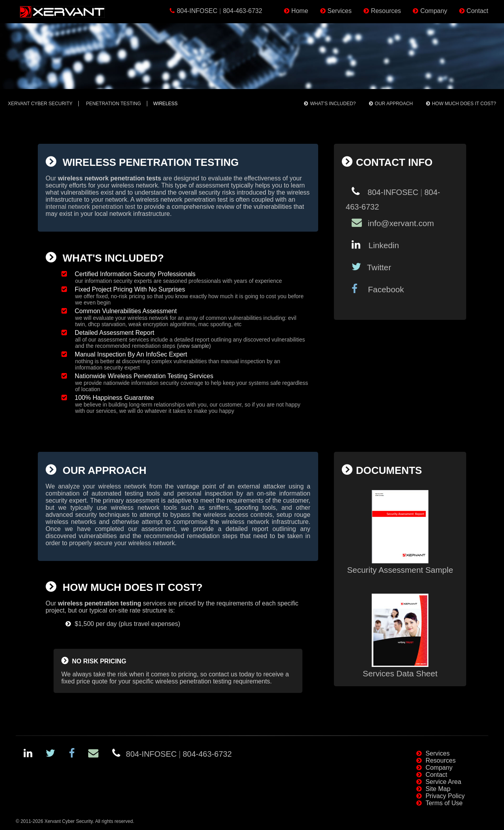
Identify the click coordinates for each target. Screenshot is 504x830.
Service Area (444, 782)
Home (300, 11)
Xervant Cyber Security (40, 104)
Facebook (384, 289)
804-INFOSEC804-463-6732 (220, 11)
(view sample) (194, 346)
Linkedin (383, 245)
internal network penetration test (91, 207)
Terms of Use (444, 803)
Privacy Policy (445, 796)
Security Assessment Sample (400, 565)
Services (340, 11)
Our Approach (394, 104)
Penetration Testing (113, 104)
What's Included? (333, 104)
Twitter (379, 267)
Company (434, 11)
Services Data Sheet (400, 669)
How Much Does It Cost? (464, 104)
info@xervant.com (401, 223)
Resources (386, 11)
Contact (477, 11)
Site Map (438, 789)
